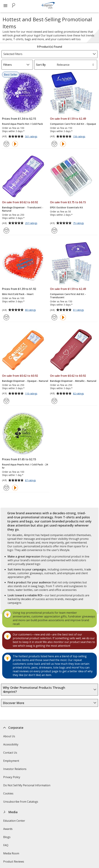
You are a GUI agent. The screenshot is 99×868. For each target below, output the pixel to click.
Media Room (11, 853)
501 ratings (32, 137)
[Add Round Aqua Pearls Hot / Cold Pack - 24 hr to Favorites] (6, 488)
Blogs (7, 837)
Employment (11, 761)
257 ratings (32, 223)
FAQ (6, 845)
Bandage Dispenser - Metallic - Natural (73, 381)
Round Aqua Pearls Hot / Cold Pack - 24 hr (25, 466)
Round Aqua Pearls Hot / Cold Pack (22, 124)
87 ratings (31, 481)
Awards (8, 829)
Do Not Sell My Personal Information (27, 786)
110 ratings (32, 394)
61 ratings (79, 310)
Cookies (9, 795)
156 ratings (80, 137)
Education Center (14, 821)
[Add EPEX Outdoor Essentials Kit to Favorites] (54, 231)
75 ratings (79, 223)
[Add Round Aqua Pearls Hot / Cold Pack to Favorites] (6, 144)
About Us (9, 736)
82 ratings (79, 394)
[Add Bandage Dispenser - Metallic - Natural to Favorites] (54, 401)
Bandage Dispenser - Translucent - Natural (23, 209)
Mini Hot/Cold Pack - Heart (18, 294)
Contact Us (10, 753)
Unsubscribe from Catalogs (21, 803)
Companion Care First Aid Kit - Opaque (73, 124)
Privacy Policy (12, 778)
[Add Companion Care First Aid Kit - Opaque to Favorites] (54, 144)
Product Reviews (14, 862)
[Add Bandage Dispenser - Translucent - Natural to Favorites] (6, 231)
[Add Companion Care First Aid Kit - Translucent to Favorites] (54, 317)
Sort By (41, 65)
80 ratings (31, 310)
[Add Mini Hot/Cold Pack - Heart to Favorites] (6, 317)
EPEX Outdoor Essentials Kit (67, 207)
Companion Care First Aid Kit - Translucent (68, 296)
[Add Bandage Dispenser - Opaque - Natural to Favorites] (6, 401)
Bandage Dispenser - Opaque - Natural (25, 381)
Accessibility (11, 744)
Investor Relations (15, 770)
